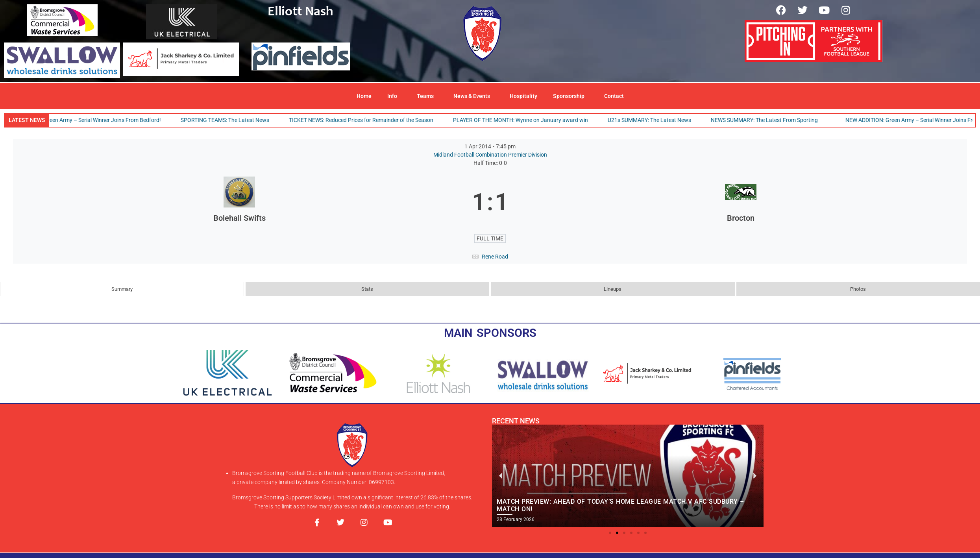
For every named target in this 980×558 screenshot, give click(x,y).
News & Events (474, 96)
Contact (614, 96)
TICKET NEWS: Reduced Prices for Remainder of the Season (364, 120)
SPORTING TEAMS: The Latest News (228, 120)
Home (364, 96)
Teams (427, 96)
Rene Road (495, 257)
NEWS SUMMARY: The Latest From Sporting (767, 120)
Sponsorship (571, 96)
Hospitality (523, 96)
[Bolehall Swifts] (239, 202)
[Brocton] (741, 202)
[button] (610, 533)
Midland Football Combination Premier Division (490, 155)
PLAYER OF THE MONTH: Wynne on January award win (523, 120)
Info (394, 96)
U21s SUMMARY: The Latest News (652, 120)
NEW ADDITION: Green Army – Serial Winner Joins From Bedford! (85, 120)
